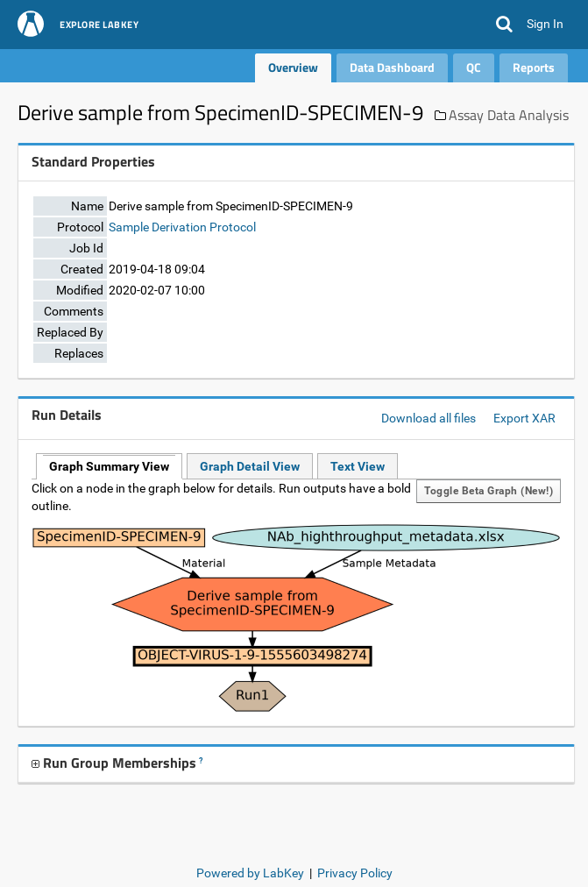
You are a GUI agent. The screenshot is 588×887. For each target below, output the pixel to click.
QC (474, 67)
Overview (293, 67)
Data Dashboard (392, 67)
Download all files (429, 418)
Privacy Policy (355, 873)
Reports (534, 67)
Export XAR (524, 418)
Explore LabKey (99, 25)
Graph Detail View (250, 466)
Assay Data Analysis (509, 115)
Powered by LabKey (250, 873)
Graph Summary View (109, 466)
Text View (358, 466)
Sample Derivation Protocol (182, 227)
